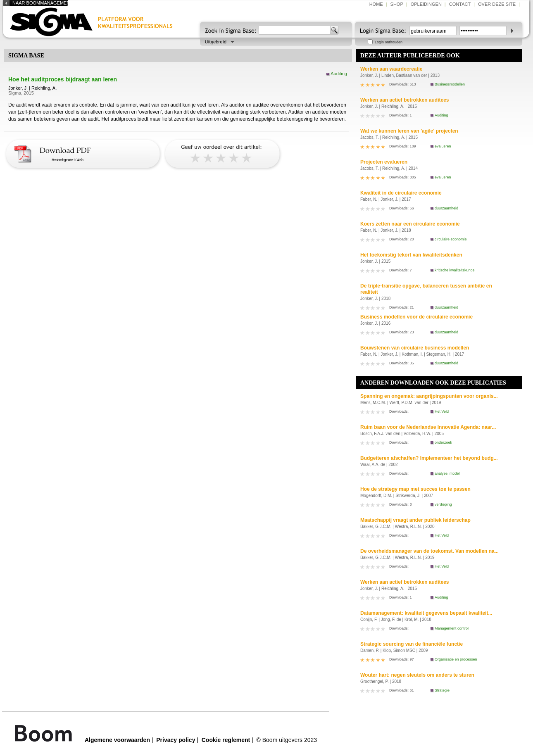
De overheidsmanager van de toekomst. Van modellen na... (429, 551)
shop (397, 4)
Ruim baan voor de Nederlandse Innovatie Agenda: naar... (428, 427)
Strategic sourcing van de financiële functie (412, 644)
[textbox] (295, 30)
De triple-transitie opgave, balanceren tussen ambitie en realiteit (426, 289)
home (376, 4)
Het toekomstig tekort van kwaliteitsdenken (411, 255)
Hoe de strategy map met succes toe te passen (415, 489)
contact (460, 4)
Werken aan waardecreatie (391, 69)
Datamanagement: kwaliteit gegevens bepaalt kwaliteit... (426, 613)
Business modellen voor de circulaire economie (416, 317)
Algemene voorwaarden (117, 740)
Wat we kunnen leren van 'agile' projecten (409, 131)
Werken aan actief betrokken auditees (405, 100)
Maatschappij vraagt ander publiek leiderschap (415, 520)
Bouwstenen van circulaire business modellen (415, 348)
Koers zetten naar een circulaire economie (410, 224)
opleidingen (426, 4)
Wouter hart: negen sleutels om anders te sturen (417, 675)
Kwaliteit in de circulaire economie (401, 193)
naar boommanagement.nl (46, 3)
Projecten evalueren (384, 162)
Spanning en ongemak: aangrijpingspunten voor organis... (429, 396)
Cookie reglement (226, 740)
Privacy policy (176, 740)
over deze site (497, 4)
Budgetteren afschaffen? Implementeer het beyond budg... (429, 458)
